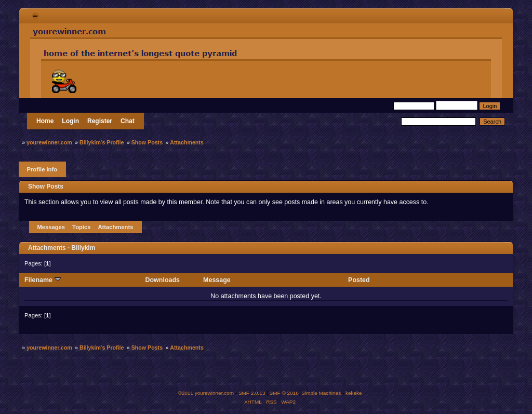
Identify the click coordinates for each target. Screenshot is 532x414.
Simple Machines (321, 393)
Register (100, 121)
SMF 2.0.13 (252, 393)
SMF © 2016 (284, 393)
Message (217, 280)
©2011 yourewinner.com (206, 393)
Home (45, 121)
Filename (43, 280)
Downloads (163, 280)
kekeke (354, 393)
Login (70, 121)
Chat (128, 121)
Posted (359, 280)
